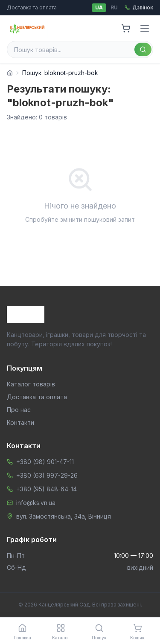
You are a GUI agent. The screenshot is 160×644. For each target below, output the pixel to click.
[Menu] (145, 28)
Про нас (19, 410)
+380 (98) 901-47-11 (45, 462)
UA (99, 7)
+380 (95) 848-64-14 (47, 489)
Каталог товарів (31, 384)
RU (114, 7)
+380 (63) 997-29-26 (47, 475)
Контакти (20, 422)
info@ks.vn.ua (36, 503)
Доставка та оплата (32, 7)
